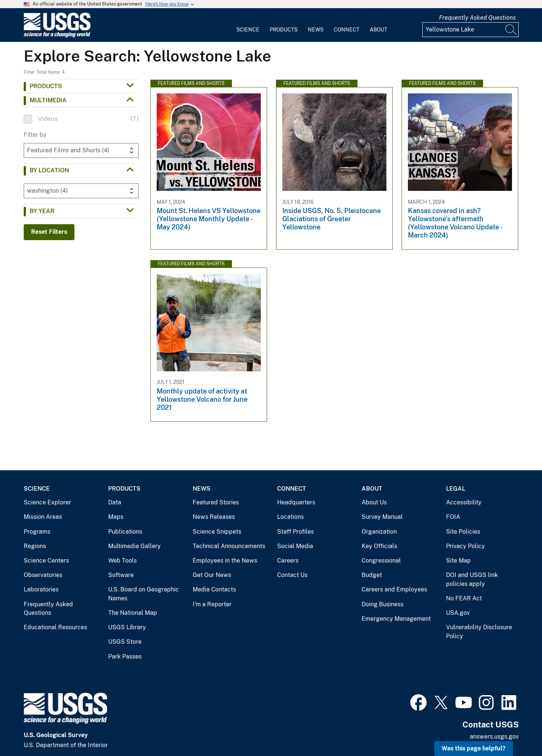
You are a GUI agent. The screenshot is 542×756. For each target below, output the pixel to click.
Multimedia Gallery (134, 546)
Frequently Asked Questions (477, 18)
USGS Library (127, 627)
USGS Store (125, 642)
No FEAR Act (464, 598)
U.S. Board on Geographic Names (144, 594)
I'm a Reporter (212, 604)
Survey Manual (382, 517)
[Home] (57, 36)
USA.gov (458, 613)
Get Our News (212, 575)
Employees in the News (225, 561)
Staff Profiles (295, 532)
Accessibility (464, 502)
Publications (125, 532)
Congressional (381, 561)
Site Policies (463, 532)
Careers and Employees (394, 589)
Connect (347, 30)
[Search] (511, 30)
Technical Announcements (229, 546)
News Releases (214, 517)
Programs (37, 532)
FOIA (453, 517)
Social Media (295, 546)
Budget (372, 575)
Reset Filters (49, 232)
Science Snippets (217, 532)
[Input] (470, 30)
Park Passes (125, 656)
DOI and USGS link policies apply (472, 579)
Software (121, 575)
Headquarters (296, 502)
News (316, 30)
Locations (290, 517)
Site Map (458, 561)
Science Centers (46, 561)
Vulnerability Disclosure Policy (479, 632)
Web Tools (122, 561)
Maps (116, 517)
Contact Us (292, 575)
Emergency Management (396, 619)
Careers (288, 561)
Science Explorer (47, 502)
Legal (456, 489)
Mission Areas (43, 517)
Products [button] (46, 86)
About (378, 30)
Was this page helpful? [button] (474, 748)
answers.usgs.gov (494, 737)
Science (248, 30)
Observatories (43, 575)
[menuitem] (248, 25)
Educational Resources (55, 627)
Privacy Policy (465, 546)
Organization (379, 532)
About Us (374, 502)
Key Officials (379, 546)
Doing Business (383, 604)
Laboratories (41, 589)
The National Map (133, 613)
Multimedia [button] (48, 100)
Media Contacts (214, 589)
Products (284, 30)
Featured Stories (216, 502)
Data (115, 502)
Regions (35, 546)
